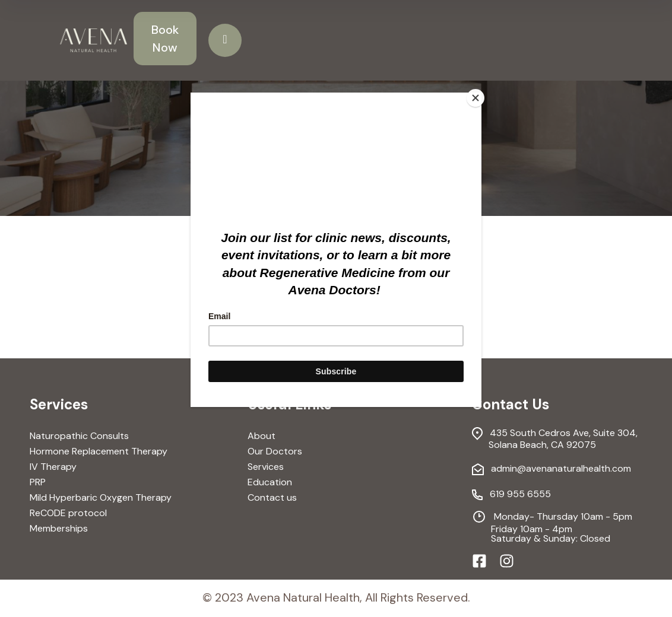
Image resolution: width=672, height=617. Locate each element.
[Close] (478, 96)
